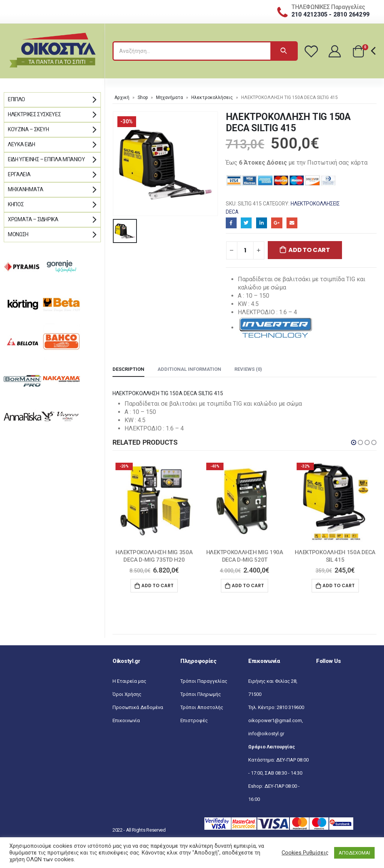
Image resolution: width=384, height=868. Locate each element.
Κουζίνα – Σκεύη (28, 129)
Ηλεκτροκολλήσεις (212, 97)
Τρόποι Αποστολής (202, 707)
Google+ (277, 223)
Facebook (231, 223)
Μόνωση (18, 234)
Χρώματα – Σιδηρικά (33, 219)
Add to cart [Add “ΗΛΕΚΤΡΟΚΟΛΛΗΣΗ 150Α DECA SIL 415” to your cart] (339, 585)
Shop (143, 97)
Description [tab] (128, 369)
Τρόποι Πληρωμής (201, 694)
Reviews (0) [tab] (248, 369)
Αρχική (122, 97)
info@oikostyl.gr (266, 734)
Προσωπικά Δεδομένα (138, 707)
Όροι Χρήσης (127, 694)
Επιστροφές (194, 720)
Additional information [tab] (189, 369)
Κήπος (16, 204)
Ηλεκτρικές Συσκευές (34, 114)
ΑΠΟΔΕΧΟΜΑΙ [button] (354, 853)
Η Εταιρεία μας (129, 681)
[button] (354, 442)
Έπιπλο (16, 99)
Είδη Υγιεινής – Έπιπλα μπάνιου (46, 159)
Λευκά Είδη (22, 144)
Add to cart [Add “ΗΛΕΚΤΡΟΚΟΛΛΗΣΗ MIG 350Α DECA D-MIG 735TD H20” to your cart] (157, 585)
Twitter (246, 223)
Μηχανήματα (169, 97)
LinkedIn (262, 223)
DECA (232, 212)
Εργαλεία (19, 174)
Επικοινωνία (126, 720)
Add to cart (309, 250)
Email (292, 223)
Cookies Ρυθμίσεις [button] (305, 853)
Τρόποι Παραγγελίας (204, 681)
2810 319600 (290, 707)
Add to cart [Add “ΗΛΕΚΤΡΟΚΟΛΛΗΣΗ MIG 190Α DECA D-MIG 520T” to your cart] (248, 585)
